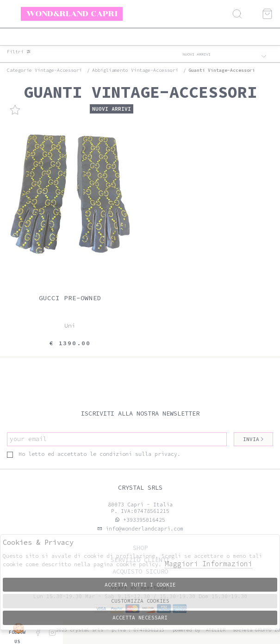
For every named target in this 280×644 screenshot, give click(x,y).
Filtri (19, 52)
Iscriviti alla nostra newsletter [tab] (140, 414)
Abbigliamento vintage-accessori (135, 70)
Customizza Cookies (140, 601)
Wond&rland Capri (72, 13)
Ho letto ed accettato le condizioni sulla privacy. (94, 454)
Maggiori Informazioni (208, 564)
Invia (254, 439)
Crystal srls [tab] (140, 488)
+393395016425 (144, 520)
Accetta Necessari (140, 618)
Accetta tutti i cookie (140, 585)
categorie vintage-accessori (44, 70)
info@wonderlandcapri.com (143, 529)
